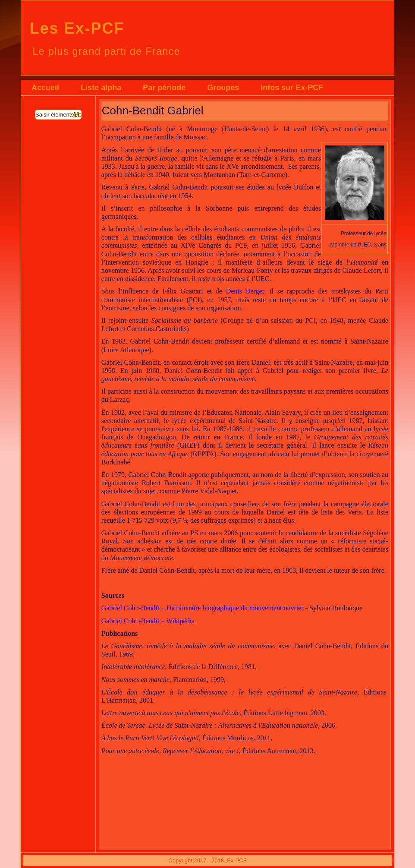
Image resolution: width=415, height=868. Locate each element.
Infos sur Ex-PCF (292, 88)
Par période (164, 88)
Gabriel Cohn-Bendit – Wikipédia (148, 621)
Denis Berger (245, 291)
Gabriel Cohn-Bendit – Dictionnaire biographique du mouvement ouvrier (203, 608)
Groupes (223, 88)
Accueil (45, 88)
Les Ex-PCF (77, 28)
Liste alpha (101, 88)
